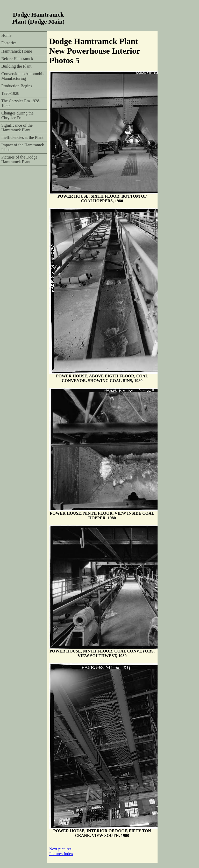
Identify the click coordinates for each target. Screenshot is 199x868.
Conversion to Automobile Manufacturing (23, 76)
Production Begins (17, 86)
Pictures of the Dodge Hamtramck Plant (19, 159)
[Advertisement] (132, 18)
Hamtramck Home (17, 51)
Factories (9, 43)
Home (6, 35)
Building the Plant (16, 66)
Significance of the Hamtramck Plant (17, 128)
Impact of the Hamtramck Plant (23, 147)
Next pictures (60, 849)
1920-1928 (10, 93)
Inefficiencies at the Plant (22, 137)
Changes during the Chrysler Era (17, 115)
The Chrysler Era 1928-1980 (21, 103)
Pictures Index (61, 854)
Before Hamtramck (17, 59)
